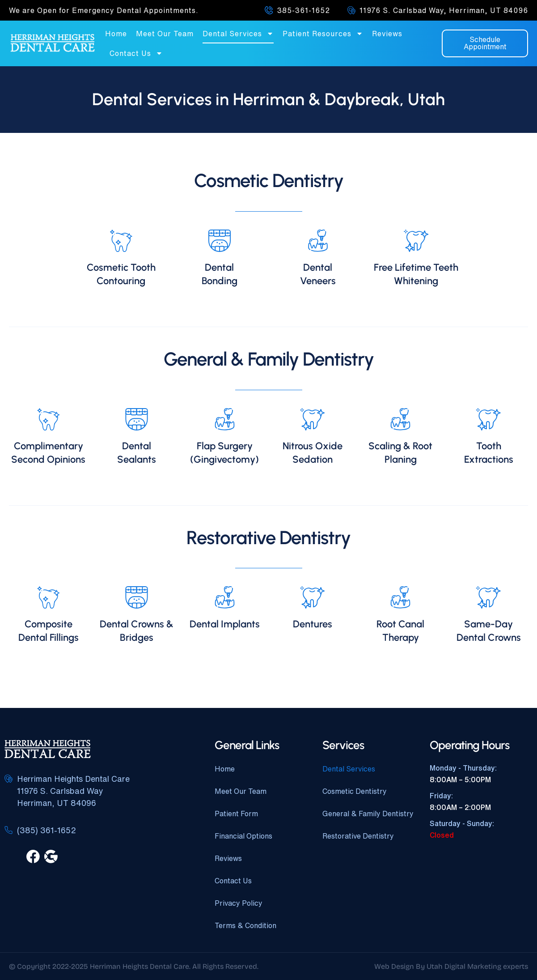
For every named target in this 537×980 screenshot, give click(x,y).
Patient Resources (323, 34)
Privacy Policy (239, 903)
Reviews (387, 34)
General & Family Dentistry (368, 814)
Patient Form (236, 814)
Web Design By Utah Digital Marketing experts (451, 966)
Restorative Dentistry (358, 836)
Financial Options (243, 836)
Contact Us (136, 53)
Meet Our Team (165, 34)
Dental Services (238, 34)
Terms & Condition (245, 925)
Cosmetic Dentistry (355, 791)
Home (116, 34)
